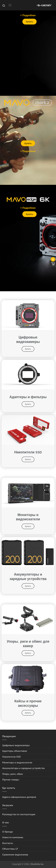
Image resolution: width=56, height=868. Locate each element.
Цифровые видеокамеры (16, 745)
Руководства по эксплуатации (19, 814)
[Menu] (10, 5)
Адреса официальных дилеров (19, 797)
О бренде (8, 832)
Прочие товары (11, 779)
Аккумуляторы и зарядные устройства (23, 768)
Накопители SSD (11, 757)
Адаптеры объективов (15, 751)
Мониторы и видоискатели (17, 762)
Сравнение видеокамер (15, 854)
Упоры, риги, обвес (13, 774)
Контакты (8, 843)
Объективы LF (10, 849)
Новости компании (13, 837)
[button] (28, 15)
